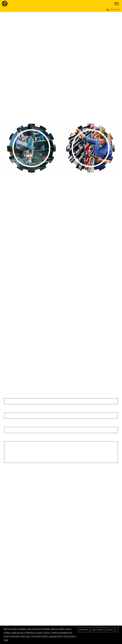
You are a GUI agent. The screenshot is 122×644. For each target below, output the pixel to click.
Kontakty (8, 563)
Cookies (7, 559)
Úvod (6, 534)
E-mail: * (8, 426)
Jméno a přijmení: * (12, 397)
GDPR (6, 552)
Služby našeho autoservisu (15, 537)
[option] (61, 51)
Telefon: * (9, 411)
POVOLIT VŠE (110, 630)
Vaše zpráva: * (10, 440)
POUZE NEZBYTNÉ (84, 630)
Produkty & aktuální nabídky (15, 541)
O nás (6, 545)
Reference (8, 548)
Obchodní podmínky (12, 555)
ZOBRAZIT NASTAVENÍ (97, 630)
